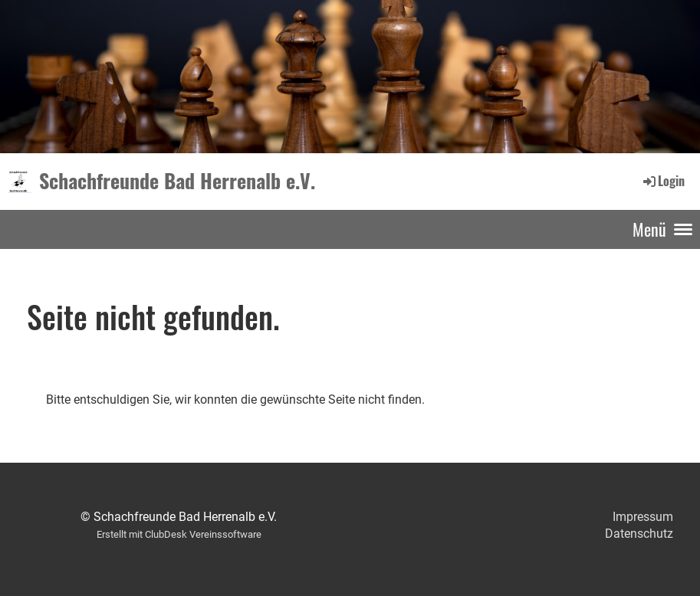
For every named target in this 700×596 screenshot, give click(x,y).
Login (663, 181)
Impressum (643, 517)
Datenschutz (639, 534)
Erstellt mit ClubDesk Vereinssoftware (179, 534)
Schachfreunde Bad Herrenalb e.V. (177, 181)
